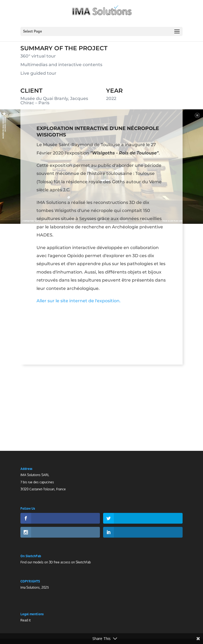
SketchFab (83, 562)
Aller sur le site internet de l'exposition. (79, 304)
